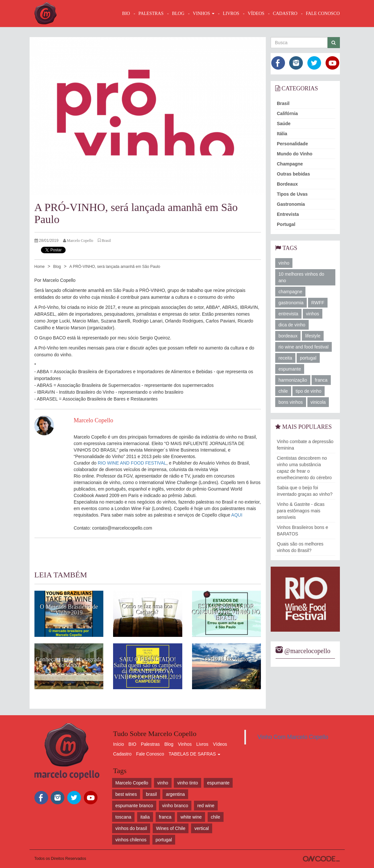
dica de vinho (292, 325)
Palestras (151, 13)
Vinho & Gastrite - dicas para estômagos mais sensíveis (301, 511)
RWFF (318, 303)
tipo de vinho (309, 391)
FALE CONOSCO (323, 13)
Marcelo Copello (132, 783)
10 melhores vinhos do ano (301, 277)
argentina (175, 794)
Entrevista (288, 214)
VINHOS (203, 13)
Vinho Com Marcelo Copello (293, 737)
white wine (191, 817)
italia (145, 817)
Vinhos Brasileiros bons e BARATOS (303, 531)
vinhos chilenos (131, 840)
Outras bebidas (293, 174)
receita (285, 358)
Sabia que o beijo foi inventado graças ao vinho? (305, 491)
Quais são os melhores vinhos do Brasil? (300, 547)
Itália (282, 134)
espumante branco (134, 806)
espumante (290, 369)
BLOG (178, 13)
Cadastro (122, 754)
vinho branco (175, 806)
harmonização (293, 380)
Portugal (286, 224)
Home (40, 267)
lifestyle (313, 336)
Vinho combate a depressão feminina (305, 445)
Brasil (283, 103)
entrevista (288, 314)
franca (321, 380)
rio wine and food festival (303, 347)
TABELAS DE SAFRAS (194, 754)
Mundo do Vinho (295, 154)
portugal (308, 358)
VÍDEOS (256, 13)
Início (118, 744)
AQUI (237, 515)
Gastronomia (291, 204)
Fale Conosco (150, 754)
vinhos (313, 314)
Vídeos (220, 744)
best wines (126, 794)
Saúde (284, 124)
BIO (126, 13)
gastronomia (291, 303)
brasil (151, 794)
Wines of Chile (171, 828)
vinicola (318, 402)
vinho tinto (187, 783)
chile (283, 391)
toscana (123, 817)
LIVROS (231, 13)
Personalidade (292, 144)
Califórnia (287, 113)
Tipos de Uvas (292, 194)
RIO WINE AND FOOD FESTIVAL (132, 463)
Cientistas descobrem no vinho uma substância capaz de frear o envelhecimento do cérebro (304, 468)
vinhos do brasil (131, 828)
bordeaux (288, 336)
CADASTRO (285, 13)
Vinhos (185, 744)
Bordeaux (287, 184)
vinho (284, 263)
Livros (202, 744)
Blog (57, 267)
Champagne (290, 164)
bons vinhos (291, 402)
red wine (206, 806)
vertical (201, 828)
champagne (290, 292)
